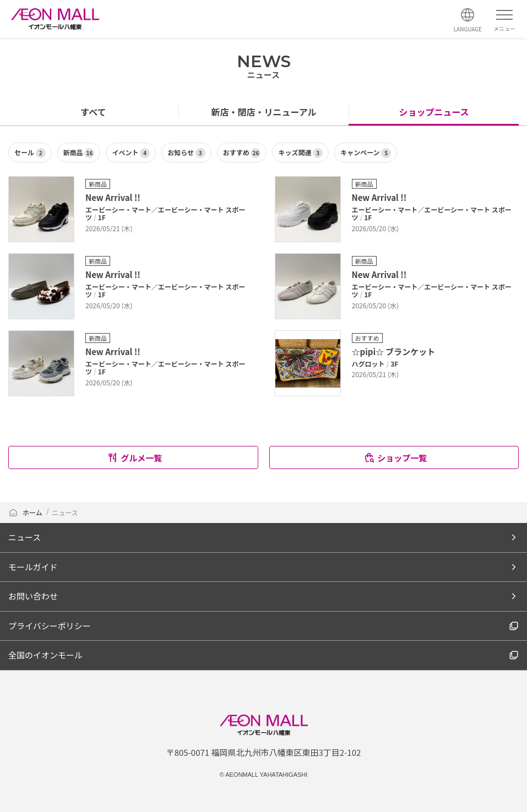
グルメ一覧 (134, 458)
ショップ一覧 (395, 458)
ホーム (26, 512)
